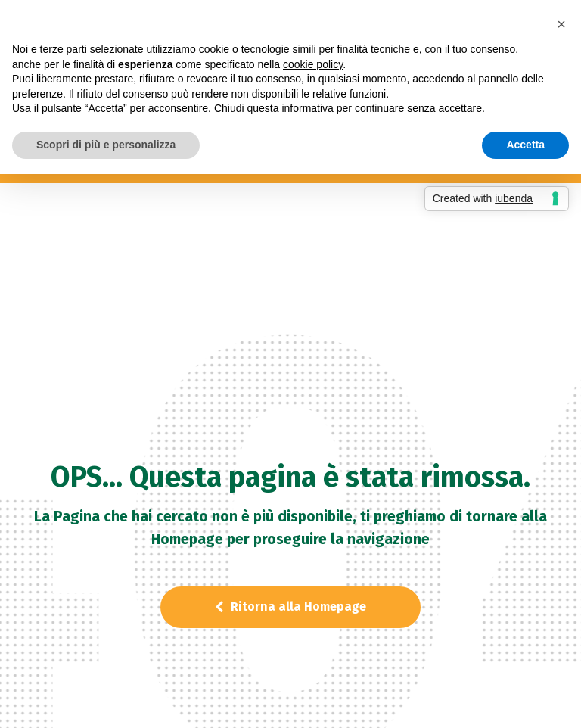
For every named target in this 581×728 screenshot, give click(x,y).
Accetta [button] (525, 145)
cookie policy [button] (313, 64)
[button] (561, 24)
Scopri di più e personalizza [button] (106, 145)
